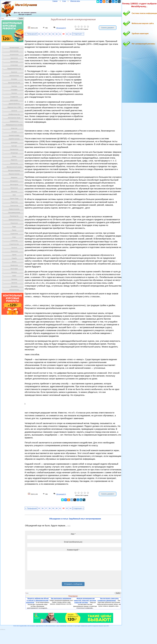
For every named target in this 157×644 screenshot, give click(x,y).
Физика (14, 262)
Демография (14, 100)
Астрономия (14, 65)
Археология (14, 58)
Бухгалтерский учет (14, 83)
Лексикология (14, 149)
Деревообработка (14, 104)
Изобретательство (14, 114)
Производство (14, 216)
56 (43, 34)
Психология (14, 223)
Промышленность (14, 220)
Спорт (14, 237)
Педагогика (14, 202)
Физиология (14, 265)
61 (60, 34)
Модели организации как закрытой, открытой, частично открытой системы (85, 600)
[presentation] (44, 577)
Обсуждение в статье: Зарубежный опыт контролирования (75, 519)
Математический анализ (14, 167)
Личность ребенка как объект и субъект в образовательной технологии (37, 600)
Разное (14, 230)
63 (67, 34)
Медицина (14, 177)
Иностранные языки (14, 118)
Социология (14, 234)
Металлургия (14, 184)
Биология (14, 72)
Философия (14, 269)
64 (70, 34)
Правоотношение (14, 209)
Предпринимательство (14, 69)
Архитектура (14, 62)
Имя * (73, 534)
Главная (55, 1)
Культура (14, 146)
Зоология (14, 111)
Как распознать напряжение (61, 598)
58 (50, 34)
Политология (14, 206)
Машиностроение (14, 174)
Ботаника (14, 79)
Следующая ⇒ (78, 34)
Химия (14, 276)
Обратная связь (75, 1)
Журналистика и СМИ (14, 107)
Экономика (14, 286)
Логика (14, 156)
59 (53, 34)
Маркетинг (14, 160)
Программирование (14, 213)
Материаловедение (14, 170)
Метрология (14, 188)
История (14, 132)
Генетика (14, 86)
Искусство (14, 128)
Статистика (14, 241)
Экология (14, 283)
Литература (14, 153)
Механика (14, 191)
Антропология (14, 55)
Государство (14, 97)
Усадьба (14, 258)
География (14, 90)
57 (46, 34)
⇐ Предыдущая (31, 34)
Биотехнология (14, 76)
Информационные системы (14, 125)
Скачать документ (108, 28)
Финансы (14, 272)
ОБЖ (14, 195)
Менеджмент (14, 181)
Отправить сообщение (73, 584)
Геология (14, 93)
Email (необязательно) (73, 542)
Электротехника (14, 290)
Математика (14, 163)
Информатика (14, 121)
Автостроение (14, 51)
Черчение (14, 279)
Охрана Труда (14, 198)
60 (57, 34)
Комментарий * (73, 550)
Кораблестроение (14, 139)
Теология (14, 248)
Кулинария (14, 142)
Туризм (14, 255)
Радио (14, 227)
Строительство (14, 244)
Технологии (14, 251)
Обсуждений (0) (61, 28)
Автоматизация (14, 48)
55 (39, 34)
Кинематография (14, 135)
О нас (64, 1)
